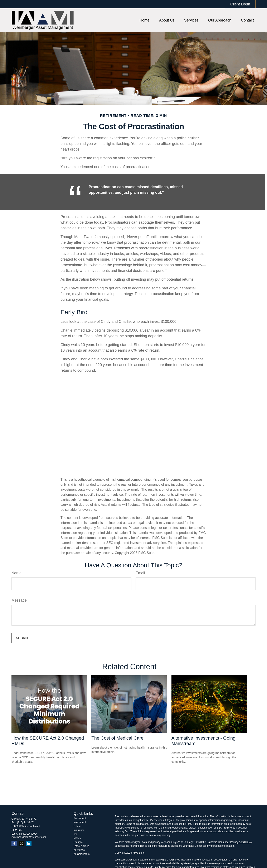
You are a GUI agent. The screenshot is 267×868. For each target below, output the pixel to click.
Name (16, 573)
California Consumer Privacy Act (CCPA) (229, 842)
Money (77, 838)
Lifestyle (78, 842)
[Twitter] (21, 843)
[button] (145, 20)
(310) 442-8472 (28, 819)
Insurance (79, 830)
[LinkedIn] (29, 843)
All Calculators (82, 854)
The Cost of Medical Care (117, 738)
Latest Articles (81, 846)
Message (19, 600)
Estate (77, 826)
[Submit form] (22, 638)
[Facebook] (14, 843)
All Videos (79, 850)
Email (140, 573)
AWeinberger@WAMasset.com (29, 837)
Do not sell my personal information (214, 846)
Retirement (80, 818)
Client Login (240, 4)
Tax (76, 834)
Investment (80, 822)
